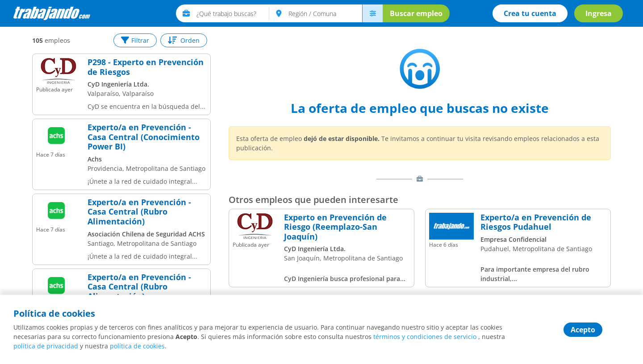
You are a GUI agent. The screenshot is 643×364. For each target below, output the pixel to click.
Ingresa (599, 13)
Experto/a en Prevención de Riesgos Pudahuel (536, 222)
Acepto (583, 330)
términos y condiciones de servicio (425, 337)
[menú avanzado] (372, 13)
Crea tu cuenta (530, 13)
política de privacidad (46, 346)
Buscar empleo (416, 13)
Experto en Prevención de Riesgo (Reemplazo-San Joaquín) (335, 227)
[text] (233, 13)
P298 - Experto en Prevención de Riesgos (146, 67)
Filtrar (135, 40)
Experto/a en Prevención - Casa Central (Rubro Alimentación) (139, 212)
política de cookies (137, 346)
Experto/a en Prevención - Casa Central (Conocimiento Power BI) (144, 137)
